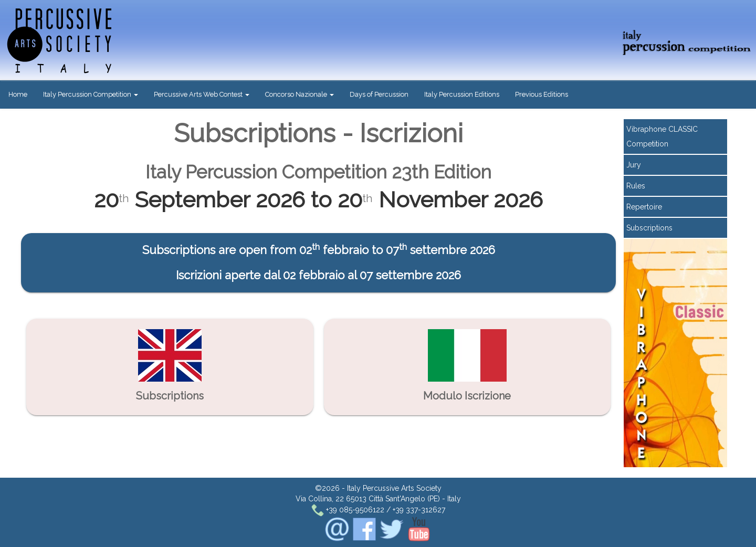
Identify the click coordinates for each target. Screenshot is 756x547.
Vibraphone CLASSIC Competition (662, 136)
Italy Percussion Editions (462, 94)
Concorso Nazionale (300, 94)
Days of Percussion (379, 94)
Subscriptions (649, 228)
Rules (636, 186)
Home (18, 94)
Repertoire (644, 207)
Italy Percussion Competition (91, 94)
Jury (634, 165)
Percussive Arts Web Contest (202, 94)
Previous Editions (542, 94)
